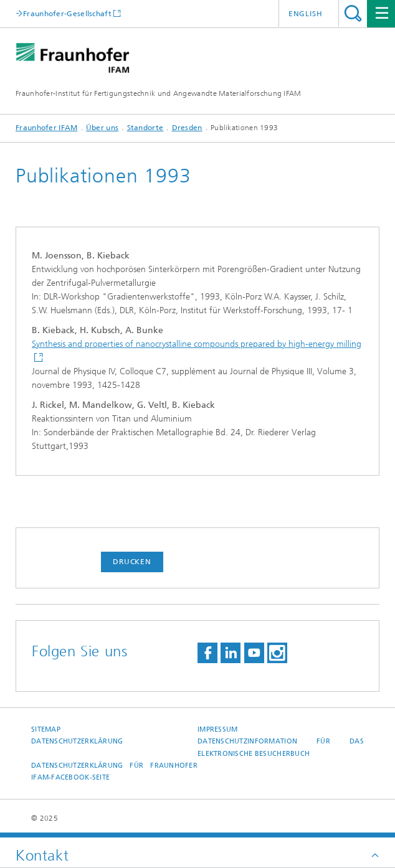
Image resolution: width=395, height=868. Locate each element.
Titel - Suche (353, 13)
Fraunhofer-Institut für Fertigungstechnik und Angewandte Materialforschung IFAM (159, 93)
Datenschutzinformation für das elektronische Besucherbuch (281, 747)
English (306, 14)
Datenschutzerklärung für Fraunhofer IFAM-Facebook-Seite (114, 771)
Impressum (217, 729)
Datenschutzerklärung (77, 741)
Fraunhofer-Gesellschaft (67, 13)
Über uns (102, 128)
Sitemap (46, 729)
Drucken (132, 562)
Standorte (145, 128)
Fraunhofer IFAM (47, 128)
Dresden (187, 128)
